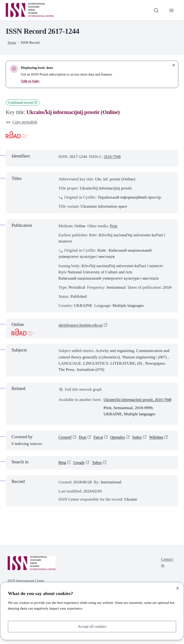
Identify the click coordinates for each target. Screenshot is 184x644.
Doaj (83, 445)
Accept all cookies (92, 626)
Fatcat (100, 445)
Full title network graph (81, 390)
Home (12, 43)
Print (114, 226)
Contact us (167, 570)
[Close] (178, 588)
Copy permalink (22, 122)
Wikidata (159, 445)
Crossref (65, 445)
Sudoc (140, 445)
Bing (62, 469)
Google (80, 469)
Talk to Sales (30, 81)
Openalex (119, 445)
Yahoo (98, 469)
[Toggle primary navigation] (171, 10)
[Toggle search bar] (155, 10)
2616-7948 (113, 157)
